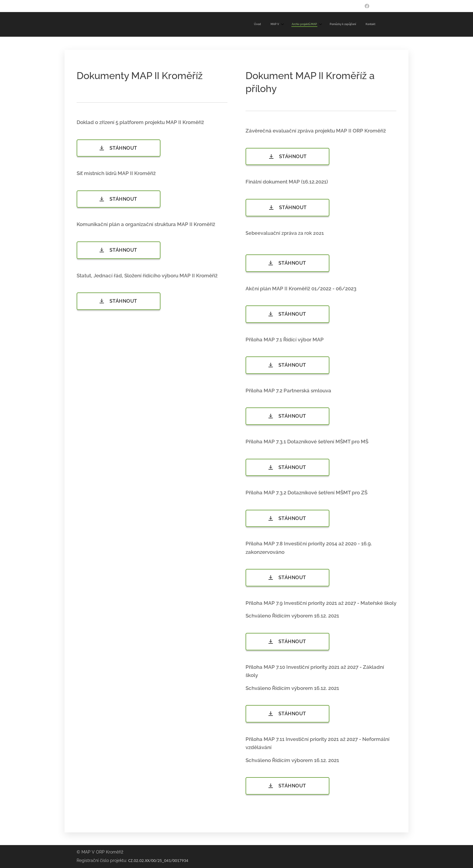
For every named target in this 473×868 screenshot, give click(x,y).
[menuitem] (332, 24)
